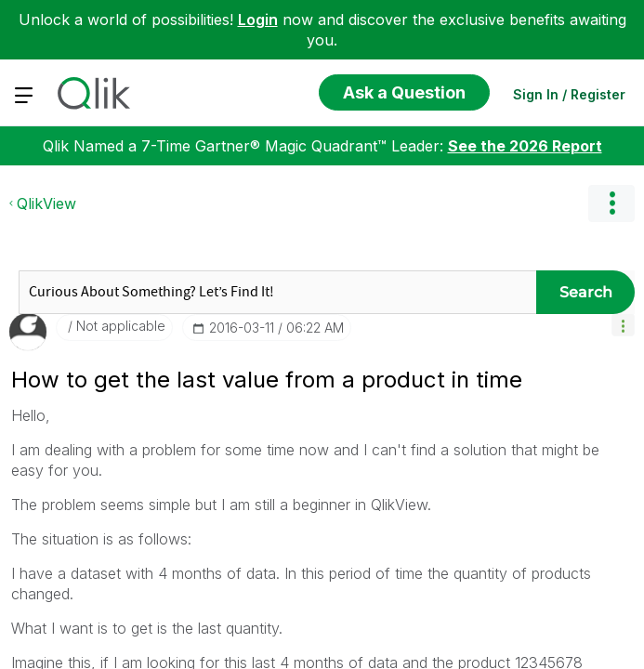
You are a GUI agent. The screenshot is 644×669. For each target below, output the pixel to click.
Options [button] (611, 380)
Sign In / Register (569, 94)
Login (258, 20)
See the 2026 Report (525, 322)
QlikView (46, 380)
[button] (623, 501)
